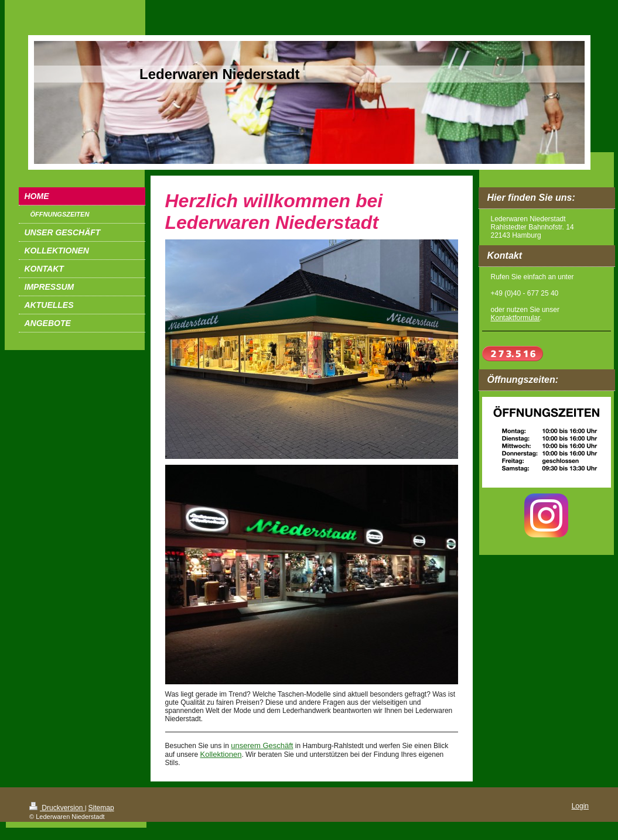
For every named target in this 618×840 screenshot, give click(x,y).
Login (580, 806)
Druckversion (57, 808)
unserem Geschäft (262, 745)
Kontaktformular (515, 318)
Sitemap (101, 808)
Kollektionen (221, 754)
